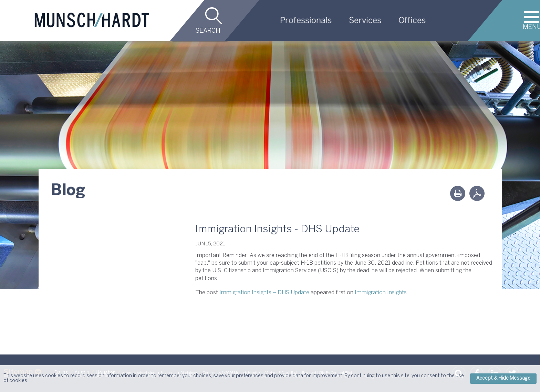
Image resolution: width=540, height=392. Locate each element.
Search (208, 31)
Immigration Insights (381, 293)
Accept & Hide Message (503, 378)
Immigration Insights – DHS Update (264, 293)
